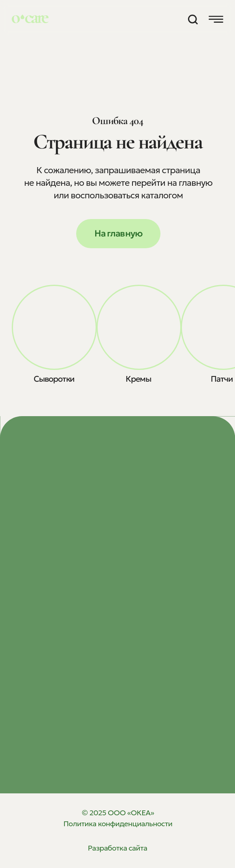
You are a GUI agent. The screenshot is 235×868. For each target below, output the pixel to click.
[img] (54, 327)
